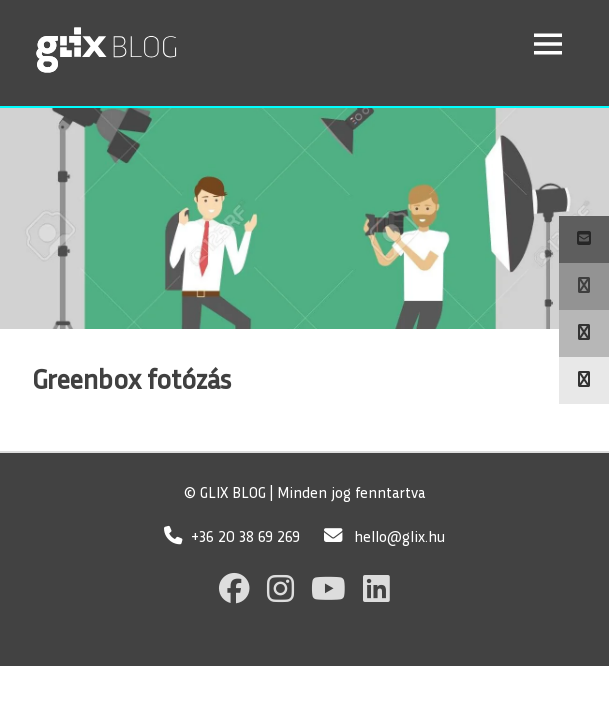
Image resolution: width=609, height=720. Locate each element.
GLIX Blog (159, 43)
